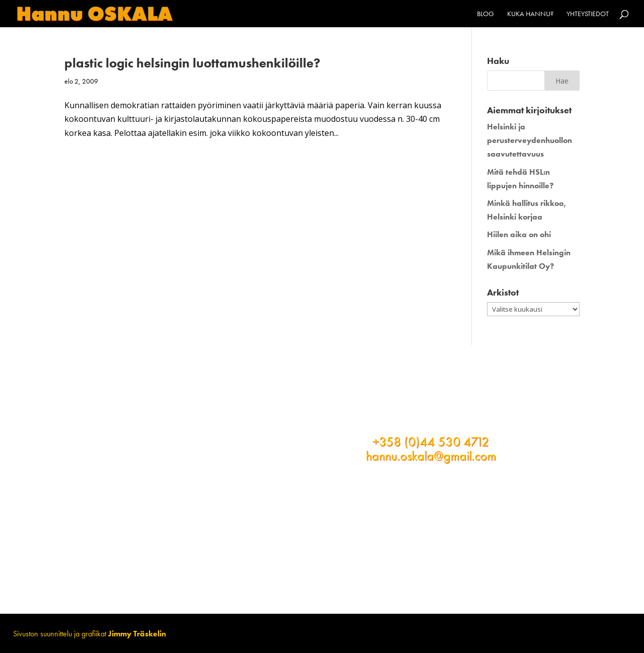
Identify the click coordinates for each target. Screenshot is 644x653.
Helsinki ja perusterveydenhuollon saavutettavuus (530, 140)
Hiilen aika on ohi (519, 234)
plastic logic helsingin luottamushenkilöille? (192, 63)
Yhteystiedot (588, 14)
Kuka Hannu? (530, 14)
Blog (486, 14)
